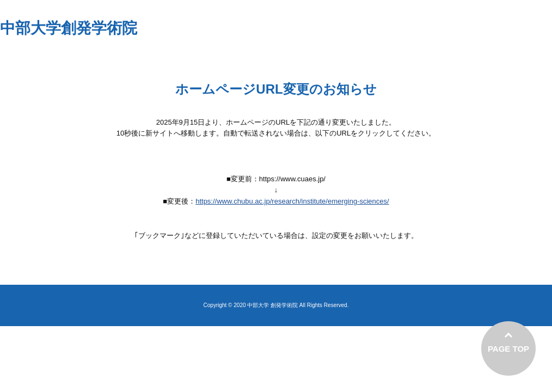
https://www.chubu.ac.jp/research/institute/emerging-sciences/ (292, 201)
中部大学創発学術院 (69, 28)
